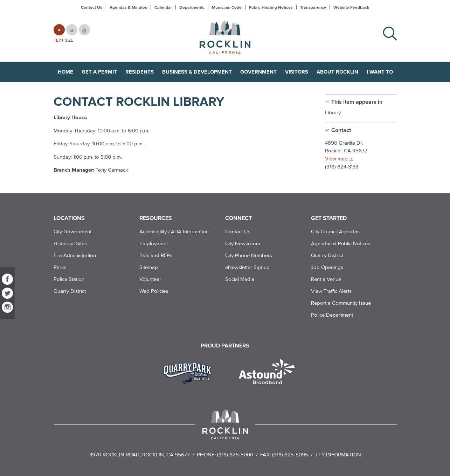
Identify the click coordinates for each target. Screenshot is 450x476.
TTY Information (338, 454)
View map (336, 158)
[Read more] (190, 372)
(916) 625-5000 (235, 454)
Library (333, 112)
